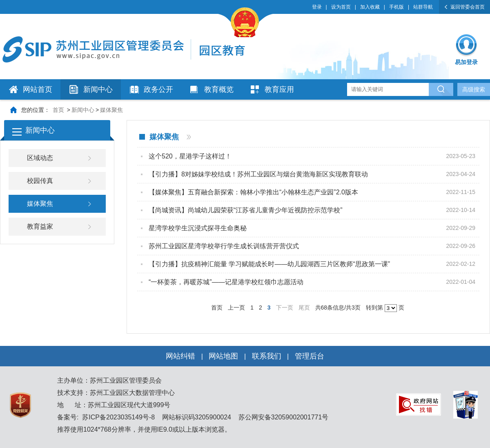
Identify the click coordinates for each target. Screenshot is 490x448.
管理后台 (310, 356)
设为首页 (341, 7)
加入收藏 (370, 7)
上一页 (236, 308)
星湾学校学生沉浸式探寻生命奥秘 (198, 228)
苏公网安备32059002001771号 (282, 417)
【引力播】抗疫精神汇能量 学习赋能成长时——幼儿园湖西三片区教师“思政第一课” (269, 264)
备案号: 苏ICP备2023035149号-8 (106, 417)
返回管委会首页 (468, 7)
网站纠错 (180, 356)
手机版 (396, 7)
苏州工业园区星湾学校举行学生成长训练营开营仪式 (224, 246)
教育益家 (40, 226)
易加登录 (466, 62)
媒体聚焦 (111, 110)
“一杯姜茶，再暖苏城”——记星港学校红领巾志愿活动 (226, 282)
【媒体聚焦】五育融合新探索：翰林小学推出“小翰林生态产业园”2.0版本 (253, 192)
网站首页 (38, 89)
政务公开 (158, 89)
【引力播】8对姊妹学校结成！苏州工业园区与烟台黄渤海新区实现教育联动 (258, 174)
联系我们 (267, 356)
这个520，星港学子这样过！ (190, 156)
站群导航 (423, 7)
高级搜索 (474, 89)
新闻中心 (98, 89)
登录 (317, 7)
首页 (58, 110)
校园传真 (40, 181)
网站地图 (223, 356)
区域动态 (40, 158)
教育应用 (279, 89)
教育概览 (219, 89)
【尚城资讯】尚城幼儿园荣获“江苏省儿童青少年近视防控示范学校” (246, 210)
